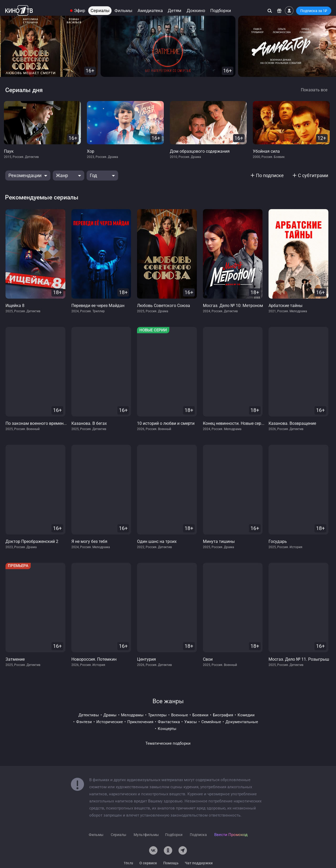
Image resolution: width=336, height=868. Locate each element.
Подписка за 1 (314, 11)
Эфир (80, 11)
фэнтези (84, 722)
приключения (140, 722)
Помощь (171, 863)
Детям (175, 11)
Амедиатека (150, 11)
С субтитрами (313, 175)
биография (223, 715)
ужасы (191, 722)
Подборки (221, 11)
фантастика (169, 722)
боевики (200, 715)
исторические (110, 722)
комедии (246, 715)
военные (180, 715)
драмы (110, 715)
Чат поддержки (199, 863)
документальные (242, 722)
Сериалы (100, 11)
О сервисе (148, 863)
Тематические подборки (168, 743)
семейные (211, 722)
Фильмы (123, 11)
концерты (167, 729)
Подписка (198, 835)
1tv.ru (128, 863)
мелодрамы (132, 715)
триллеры (157, 715)
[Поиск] (270, 11)
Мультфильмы (146, 835)
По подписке (270, 175)
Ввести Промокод (231, 835)
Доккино (196, 11)
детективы (89, 715)
